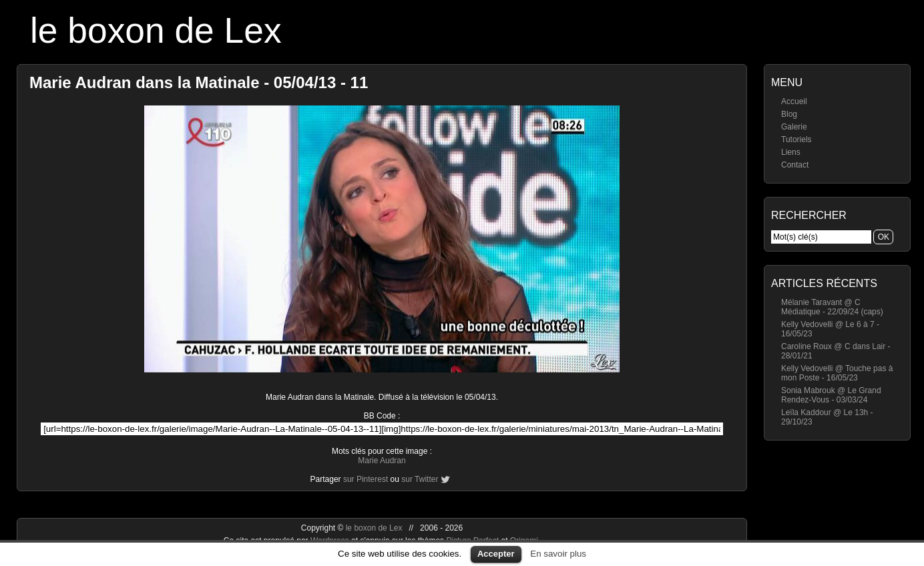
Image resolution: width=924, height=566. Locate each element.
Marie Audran (382, 461)
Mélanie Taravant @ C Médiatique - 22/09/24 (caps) (832, 307)
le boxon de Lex (156, 30)
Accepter (496, 554)
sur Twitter (420, 479)
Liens (791, 152)
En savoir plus (558, 554)
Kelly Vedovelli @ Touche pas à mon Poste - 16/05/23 (837, 373)
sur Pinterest (366, 479)
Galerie (794, 127)
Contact (795, 165)
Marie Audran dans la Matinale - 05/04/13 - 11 (199, 82)
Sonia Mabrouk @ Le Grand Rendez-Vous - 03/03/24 (831, 395)
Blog (789, 114)
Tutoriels (796, 139)
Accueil (794, 101)
